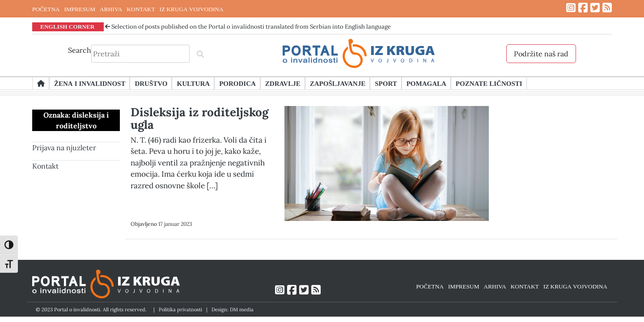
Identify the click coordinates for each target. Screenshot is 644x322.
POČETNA (46, 9)
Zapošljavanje (338, 83)
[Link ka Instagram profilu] (571, 8)
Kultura (193, 83)
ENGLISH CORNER (68, 26)
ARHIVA (111, 9)
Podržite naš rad (541, 54)
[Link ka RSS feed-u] (607, 8)
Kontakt (45, 166)
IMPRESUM (80, 9)
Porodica (237, 83)
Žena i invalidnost (90, 83)
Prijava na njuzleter (64, 148)
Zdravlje (283, 83)
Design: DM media (233, 309)
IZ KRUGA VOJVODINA (192, 9)
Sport (386, 83)
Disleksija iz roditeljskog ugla (199, 118)
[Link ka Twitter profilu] (595, 8)
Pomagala (426, 83)
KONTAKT (141, 9)
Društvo (151, 83)
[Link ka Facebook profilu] (583, 8)
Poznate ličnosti (489, 83)
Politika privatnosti (180, 309)
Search (80, 50)
